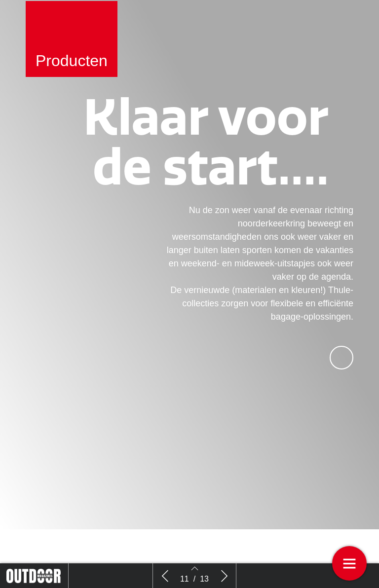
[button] (341, 370)
